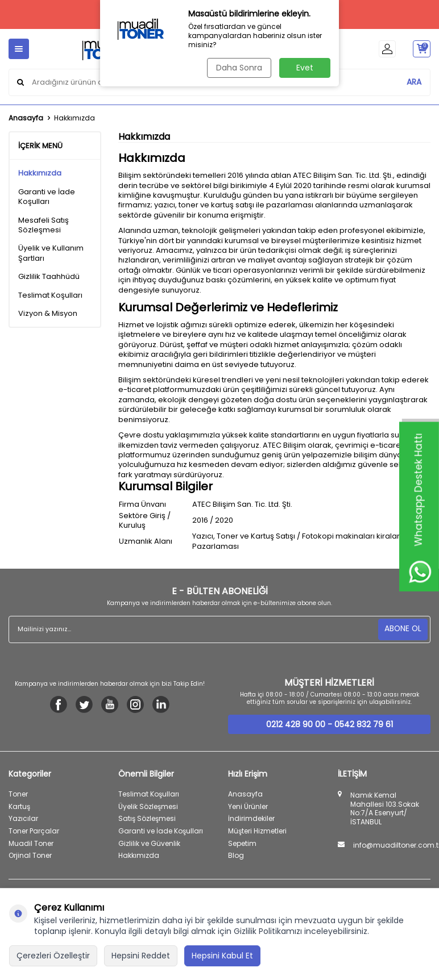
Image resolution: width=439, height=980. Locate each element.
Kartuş (19, 806)
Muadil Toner (31, 843)
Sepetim (242, 843)
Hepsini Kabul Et (222, 956)
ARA (414, 82)
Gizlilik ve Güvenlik (149, 843)
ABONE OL (402, 629)
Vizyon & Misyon (48, 313)
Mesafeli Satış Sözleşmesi (44, 225)
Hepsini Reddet (141, 956)
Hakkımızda (40, 173)
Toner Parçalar (34, 831)
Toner (18, 794)
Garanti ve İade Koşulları (47, 197)
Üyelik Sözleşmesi (148, 806)
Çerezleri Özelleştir (53, 956)
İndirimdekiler (251, 818)
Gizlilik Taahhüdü (49, 276)
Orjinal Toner (30, 855)
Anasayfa (26, 118)
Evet (305, 68)
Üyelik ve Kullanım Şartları (51, 253)
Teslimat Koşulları (50, 295)
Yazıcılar (23, 818)
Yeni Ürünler (248, 806)
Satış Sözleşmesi (147, 818)
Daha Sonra (239, 68)
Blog (236, 855)
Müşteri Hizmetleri (257, 831)
